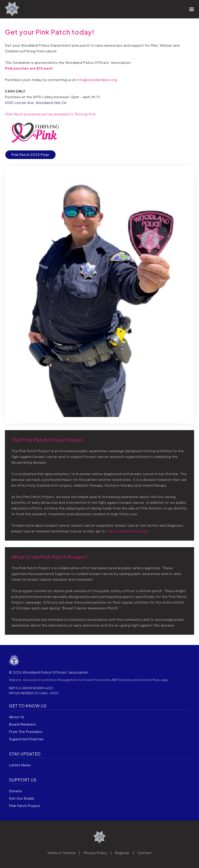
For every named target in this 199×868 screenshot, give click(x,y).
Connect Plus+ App (153, 680)
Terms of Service (61, 853)
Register (122, 853)
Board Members (22, 724)
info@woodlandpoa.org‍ (97, 80)
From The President (26, 732)
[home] (12, 9)
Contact (145, 853)
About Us (17, 717)
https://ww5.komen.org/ (127, 531)
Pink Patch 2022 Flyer (30, 155)
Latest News (20, 765)
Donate (15, 791)
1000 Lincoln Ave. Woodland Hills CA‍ (36, 103)
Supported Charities (26, 739)
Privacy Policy (95, 853)
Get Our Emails (22, 798)
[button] (192, 9)
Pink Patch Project (25, 806)
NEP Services (122, 680)
